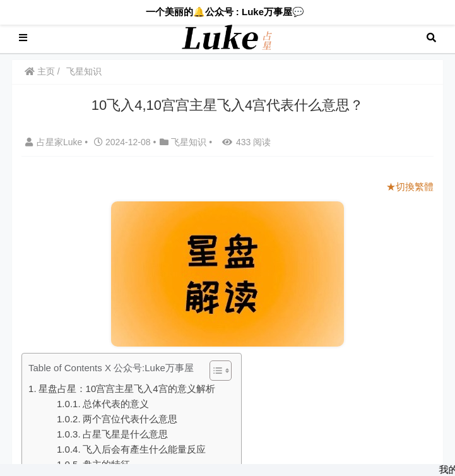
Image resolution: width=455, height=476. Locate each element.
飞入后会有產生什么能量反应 (144, 449)
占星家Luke (55, 142)
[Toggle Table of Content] (214, 371)
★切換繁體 (410, 187)
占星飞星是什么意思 (125, 434)
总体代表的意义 (116, 404)
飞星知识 (84, 71)
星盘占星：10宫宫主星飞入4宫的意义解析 (127, 389)
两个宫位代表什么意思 (130, 419)
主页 (40, 71)
